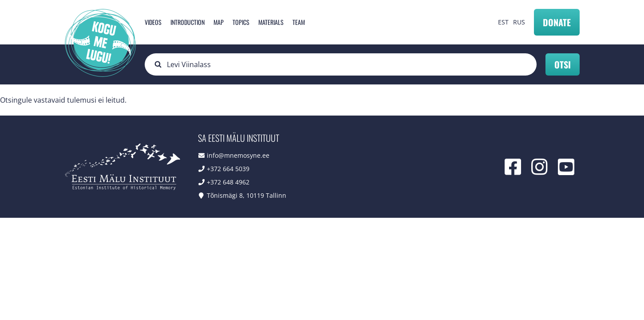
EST (503, 22)
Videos (153, 22)
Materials (271, 22)
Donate (557, 22)
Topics (241, 22)
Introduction (188, 22)
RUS (519, 22)
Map (219, 22)
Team (299, 22)
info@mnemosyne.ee (238, 155)
